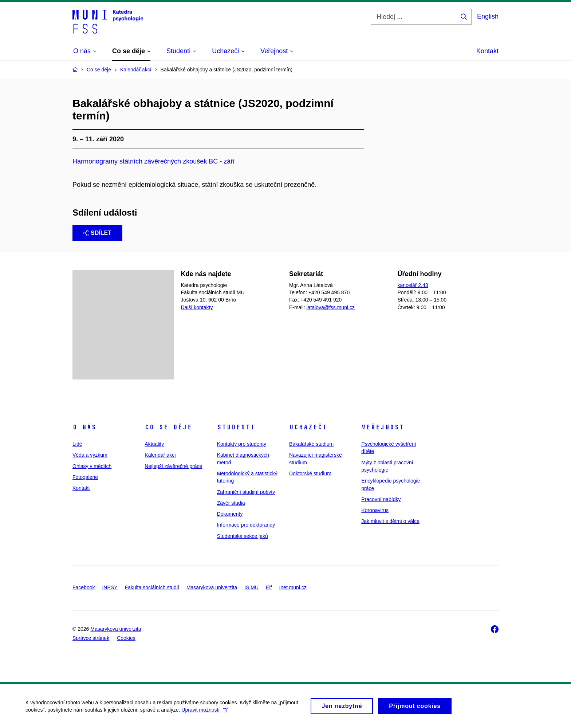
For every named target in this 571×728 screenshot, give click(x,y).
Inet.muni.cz (293, 587)
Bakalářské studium (311, 444)
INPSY (110, 587)
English (488, 16)
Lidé (77, 444)
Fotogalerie (85, 477)
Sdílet (97, 233)
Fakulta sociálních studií (152, 587)
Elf (269, 587)
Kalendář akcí (160, 455)
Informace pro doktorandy (246, 525)
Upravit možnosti (204, 712)
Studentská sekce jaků (243, 536)
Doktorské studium (310, 473)
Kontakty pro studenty (242, 444)
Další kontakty (197, 307)
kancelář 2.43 (413, 285)
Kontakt (487, 51)
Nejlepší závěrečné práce (173, 466)
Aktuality (154, 444)
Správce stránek (91, 638)
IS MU (251, 587)
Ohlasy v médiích (92, 466)
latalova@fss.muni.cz (330, 307)
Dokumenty (230, 514)
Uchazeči (308, 427)
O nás (84, 427)
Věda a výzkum (90, 455)
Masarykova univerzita (212, 587)
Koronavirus (375, 510)
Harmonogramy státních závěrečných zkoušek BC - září (153, 161)
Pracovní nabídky (381, 499)
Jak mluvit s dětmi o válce (390, 521)
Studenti (236, 427)
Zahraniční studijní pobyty (246, 492)
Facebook (84, 587)
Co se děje (168, 427)
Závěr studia (231, 503)
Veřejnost (383, 427)
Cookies (126, 638)
